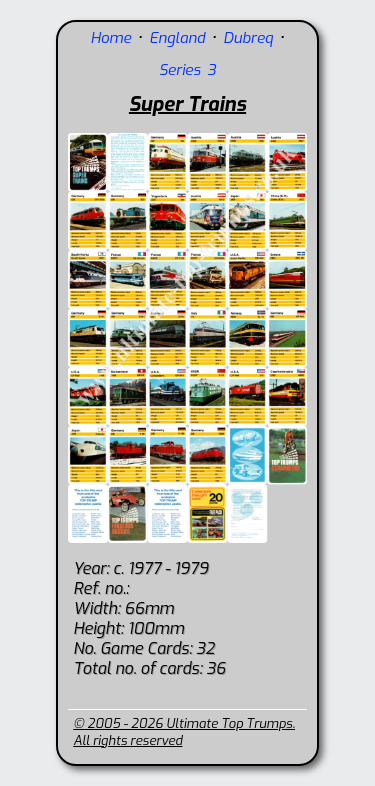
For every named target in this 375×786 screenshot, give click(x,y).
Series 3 (187, 70)
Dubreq (248, 38)
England (177, 38)
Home (110, 38)
